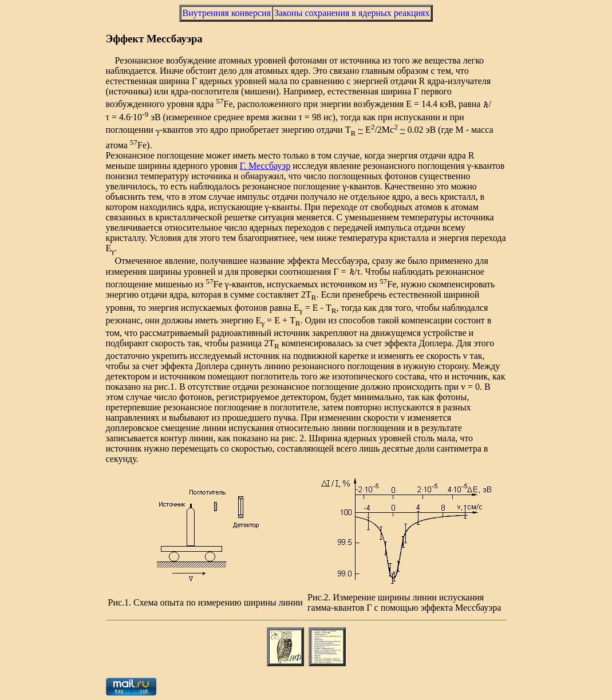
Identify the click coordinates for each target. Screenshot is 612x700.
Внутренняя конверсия (227, 13)
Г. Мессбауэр (265, 166)
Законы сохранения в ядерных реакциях (352, 13)
